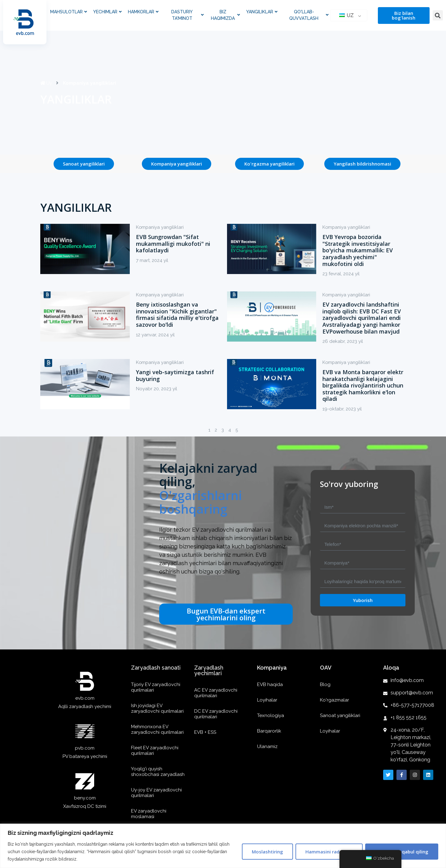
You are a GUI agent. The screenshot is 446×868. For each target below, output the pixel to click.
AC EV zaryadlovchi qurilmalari (216, 693)
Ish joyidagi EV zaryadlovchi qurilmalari (157, 708)
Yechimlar (107, 12)
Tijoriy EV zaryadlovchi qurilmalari (156, 687)
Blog (325, 684)
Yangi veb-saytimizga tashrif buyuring (175, 375)
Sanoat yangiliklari (340, 715)
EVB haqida (270, 684)
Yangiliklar (262, 12)
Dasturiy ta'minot (188, 15)
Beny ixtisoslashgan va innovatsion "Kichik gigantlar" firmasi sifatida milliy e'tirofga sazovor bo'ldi (177, 314)
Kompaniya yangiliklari (161, 227)
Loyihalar (267, 700)
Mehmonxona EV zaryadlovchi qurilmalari (157, 729)
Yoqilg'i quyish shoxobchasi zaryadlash (158, 772)
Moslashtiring (267, 852)
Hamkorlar (143, 12)
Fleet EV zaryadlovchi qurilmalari (155, 751)
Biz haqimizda (225, 15)
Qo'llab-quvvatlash (309, 15)
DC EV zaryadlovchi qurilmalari (216, 714)
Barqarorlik (269, 731)
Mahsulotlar (69, 12)
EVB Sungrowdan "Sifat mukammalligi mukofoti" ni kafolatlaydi (173, 244)
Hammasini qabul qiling (402, 852)
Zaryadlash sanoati (156, 668)
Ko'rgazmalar (334, 700)
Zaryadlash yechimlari (209, 670)
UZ (346, 15)
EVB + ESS (205, 732)
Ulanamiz (267, 746)
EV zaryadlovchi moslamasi (149, 814)
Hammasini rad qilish (329, 852)
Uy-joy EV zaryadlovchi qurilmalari (156, 793)
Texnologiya (271, 715)
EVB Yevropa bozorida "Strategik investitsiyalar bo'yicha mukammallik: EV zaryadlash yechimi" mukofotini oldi (358, 250)
